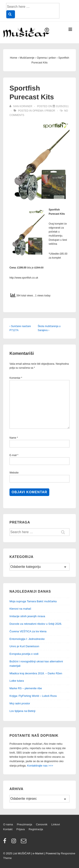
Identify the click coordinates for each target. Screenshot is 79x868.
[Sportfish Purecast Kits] (62, 106)
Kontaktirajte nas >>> (40, 766)
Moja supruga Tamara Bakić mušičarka (33, 601)
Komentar (16, 378)
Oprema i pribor (44, 111)
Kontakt (8, 829)
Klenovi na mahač (20, 609)
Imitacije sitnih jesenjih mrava (27, 616)
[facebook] (6, 842)
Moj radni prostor (20, 703)
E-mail (13, 455)
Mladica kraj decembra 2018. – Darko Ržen (36, 673)
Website (14, 473)
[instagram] (15, 842)
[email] (24, 842)
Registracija (36, 829)
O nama (8, 824)
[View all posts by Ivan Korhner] (21, 106)
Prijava (21, 829)
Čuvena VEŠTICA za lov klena (28, 631)
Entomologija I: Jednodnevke (27, 639)
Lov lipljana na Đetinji (22, 711)
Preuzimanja (24, 824)
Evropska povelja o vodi (24, 654)
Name (13, 438)
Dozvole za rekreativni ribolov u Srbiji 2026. (36, 624)
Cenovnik (42, 824)
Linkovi (56, 824)
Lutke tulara (17, 681)
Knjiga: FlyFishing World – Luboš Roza (33, 696)
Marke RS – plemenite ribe (26, 688)
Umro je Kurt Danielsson (24, 646)
